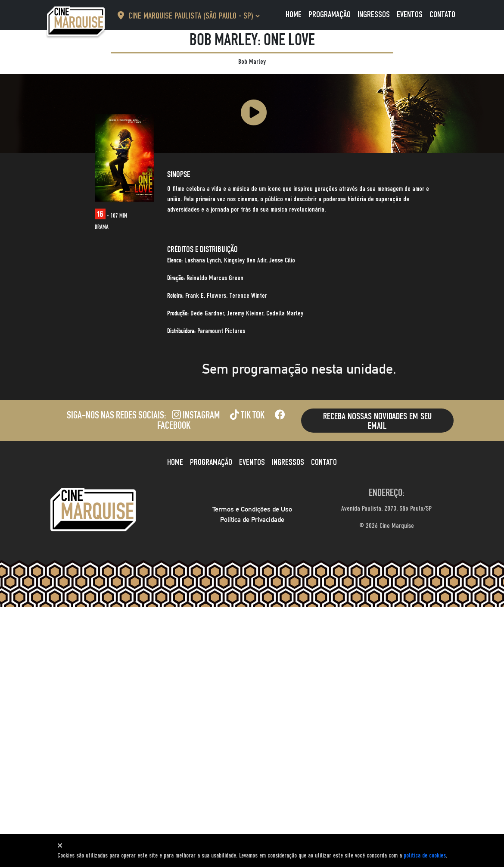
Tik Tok (247, 416)
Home (294, 15)
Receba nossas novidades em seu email (378, 421)
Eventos (410, 15)
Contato (442, 15)
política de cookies (425, 856)
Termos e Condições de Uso (252, 509)
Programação (330, 15)
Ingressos (374, 15)
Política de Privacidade (252, 519)
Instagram (196, 416)
